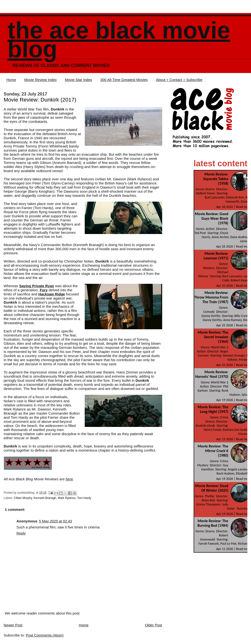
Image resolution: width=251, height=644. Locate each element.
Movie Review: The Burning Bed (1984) (213, 523)
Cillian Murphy (23, 498)
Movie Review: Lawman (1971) (216, 256)
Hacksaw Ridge (52, 294)
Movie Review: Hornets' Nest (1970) (212, 374)
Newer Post (13, 625)
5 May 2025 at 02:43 (56, 521)
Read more (243, 207)
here (69, 479)
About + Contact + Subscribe (179, 80)
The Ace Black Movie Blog (119, 40)
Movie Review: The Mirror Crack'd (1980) (213, 451)
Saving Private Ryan (37, 286)
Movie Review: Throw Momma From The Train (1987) (211, 297)
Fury (44, 290)
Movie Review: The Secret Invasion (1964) (213, 337)
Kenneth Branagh (45, 498)
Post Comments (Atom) (45, 635)
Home (11, 80)
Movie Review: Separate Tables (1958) (216, 179)
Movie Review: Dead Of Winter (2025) (212, 488)
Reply (21, 533)
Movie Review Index (40, 80)
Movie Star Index (79, 80)
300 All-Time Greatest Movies (124, 80)
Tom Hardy (84, 498)
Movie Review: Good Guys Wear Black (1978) (212, 218)
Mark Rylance (67, 498)
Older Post (154, 625)
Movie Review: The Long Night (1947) (213, 409)
